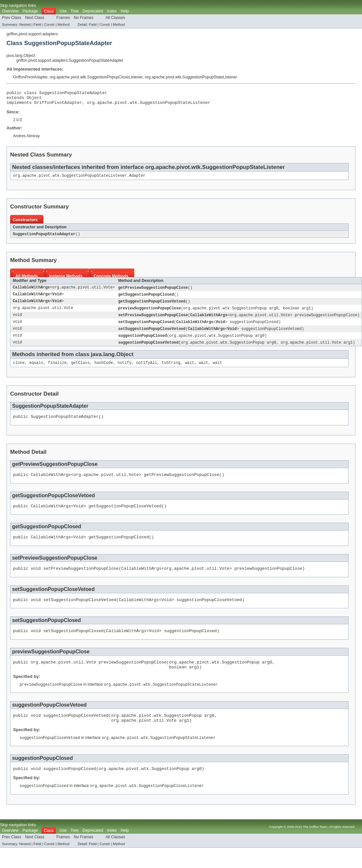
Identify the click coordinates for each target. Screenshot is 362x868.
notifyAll (147, 370)
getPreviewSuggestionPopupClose (153, 292)
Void (57, 299)
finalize (57, 370)
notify (125, 370)
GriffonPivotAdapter (30, 77)
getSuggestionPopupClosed (146, 299)
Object (34, 99)
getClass (81, 370)
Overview (10, 11)
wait (189, 370)
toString (171, 370)
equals (36, 370)
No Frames (84, 18)
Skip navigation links (18, 6)
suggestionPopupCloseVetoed (148, 349)
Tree (75, 11)
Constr (49, 25)
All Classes (115, 18)
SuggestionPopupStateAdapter (44, 238)
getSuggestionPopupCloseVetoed (152, 306)
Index (112, 11)
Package (30, 11)
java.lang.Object (21, 56)
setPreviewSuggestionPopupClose (153, 320)
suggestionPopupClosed (143, 342)
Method (63, 25)
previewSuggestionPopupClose (150, 313)
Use (63, 11)
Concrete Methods (111, 280)
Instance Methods (66, 280)
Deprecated (93, 11)
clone (19, 370)
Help (125, 11)
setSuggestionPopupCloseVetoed (152, 335)
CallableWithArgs (31, 292)
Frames (63, 18)
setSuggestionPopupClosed (146, 328)
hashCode (104, 370)
